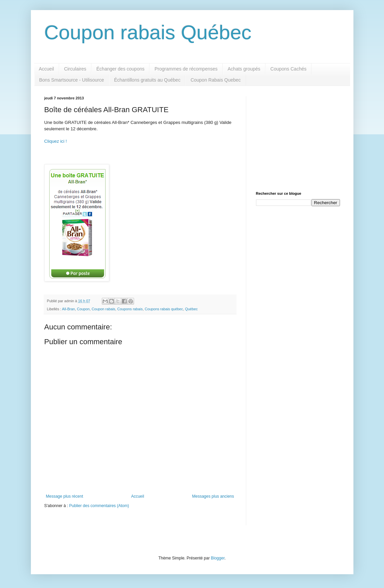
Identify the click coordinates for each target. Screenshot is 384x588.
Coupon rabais (103, 309)
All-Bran (69, 309)
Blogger (218, 558)
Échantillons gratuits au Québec (147, 80)
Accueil (47, 69)
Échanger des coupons (120, 69)
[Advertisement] (298, 138)
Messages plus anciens (213, 496)
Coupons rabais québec (164, 309)
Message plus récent (65, 496)
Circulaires (75, 69)
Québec (191, 309)
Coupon (83, 309)
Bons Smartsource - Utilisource (72, 80)
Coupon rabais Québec (148, 32)
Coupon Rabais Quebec (216, 80)
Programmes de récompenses (186, 69)
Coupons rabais (130, 309)
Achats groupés (244, 69)
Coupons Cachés (288, 69)
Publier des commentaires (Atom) (99, 506)
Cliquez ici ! (56, 141)
